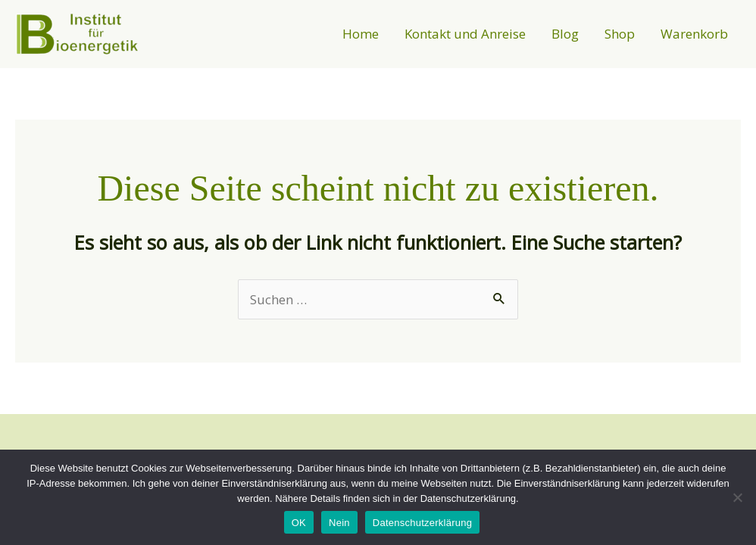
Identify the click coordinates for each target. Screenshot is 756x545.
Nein (339, 523)
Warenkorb (694, 34)
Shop (620, 34)
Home (361, 34)
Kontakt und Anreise (465, 34)
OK (299, 523)
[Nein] (737, 497)
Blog (565, 34)
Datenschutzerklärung (422, 523)
